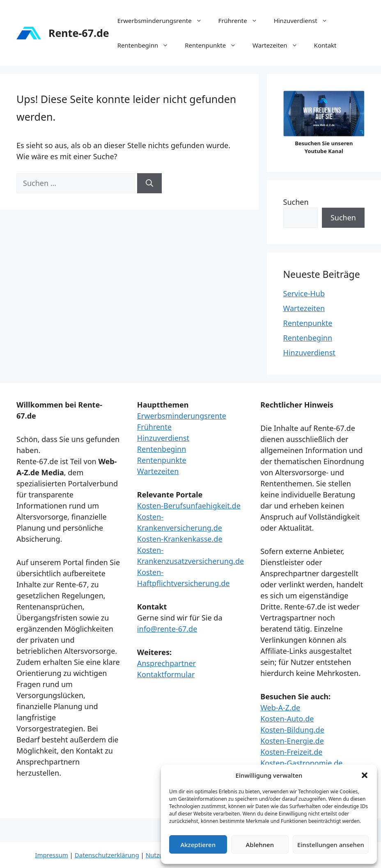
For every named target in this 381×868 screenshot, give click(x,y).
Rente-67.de (79, 33)
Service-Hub (304, 293)
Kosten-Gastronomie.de (301, 763)
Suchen (296, 202)
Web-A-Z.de (280, 708)
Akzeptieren (198, 845)
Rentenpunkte (215, 45)
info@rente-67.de (167, 629)
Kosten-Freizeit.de (291, 752)
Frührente (242, 21)
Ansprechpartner (166, 663)
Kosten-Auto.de (287, 719)
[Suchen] (149, 183)
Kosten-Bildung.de (292, 730)
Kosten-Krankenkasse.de (180, 539)
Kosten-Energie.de (292, 741)
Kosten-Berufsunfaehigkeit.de (189, 506)
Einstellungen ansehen (331, 845)
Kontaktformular (166, 674)
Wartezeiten (279, 45)
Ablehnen (260, 845)
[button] (365, 775)
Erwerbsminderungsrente (164, 21)
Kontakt (325, 45)
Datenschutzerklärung (107, 855)
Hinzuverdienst (305, 21)
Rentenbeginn (147, 45)
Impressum (51, 855)
